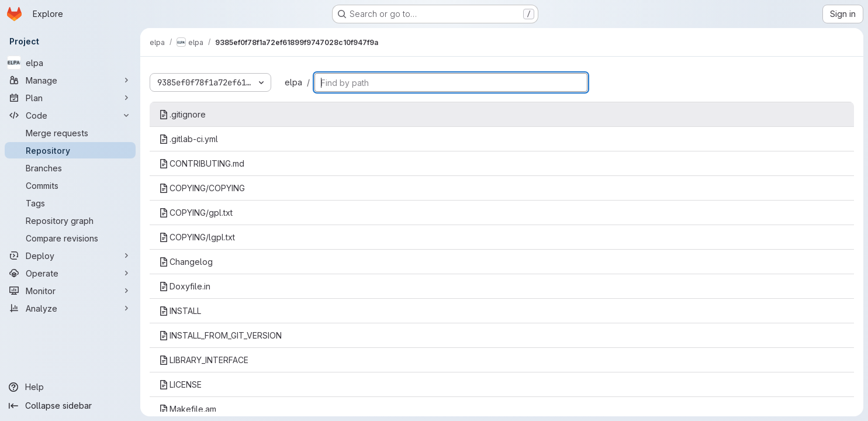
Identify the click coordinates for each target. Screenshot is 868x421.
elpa (293, 82)
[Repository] (70, 150)
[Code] (70, 115)
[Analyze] (70, 308)
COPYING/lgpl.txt (197, 237)
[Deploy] (70, 256)
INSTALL (180, 311)
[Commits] (70, 185)
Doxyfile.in (185, 286)
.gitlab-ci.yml (189, 139)
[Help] (70, 387)
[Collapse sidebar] (70, 406)
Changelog (186, 262)
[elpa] (70, 63)
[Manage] (70, 80)
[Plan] (70, 98)
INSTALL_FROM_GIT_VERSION (220, 335)
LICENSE (180, 384)
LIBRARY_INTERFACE (204, 360)
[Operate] (70, 273)
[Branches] (70, 168)
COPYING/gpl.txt (196, 213)
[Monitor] (70, 291)
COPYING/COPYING (202, 188)
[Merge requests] (70, 133)
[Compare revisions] (70, 238)
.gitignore (182, 114)
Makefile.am (188, 409)
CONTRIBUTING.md (202, 163)
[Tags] (70, 203)
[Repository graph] (70, 220)
